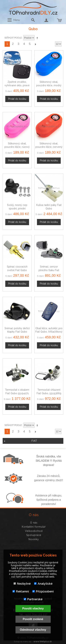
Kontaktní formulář (34, 527)
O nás (34, 523)
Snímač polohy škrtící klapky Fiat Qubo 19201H (17, 332)
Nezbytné (22, 584)
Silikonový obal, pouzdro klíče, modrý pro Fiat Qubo (49, 85)
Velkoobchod (34, 531)
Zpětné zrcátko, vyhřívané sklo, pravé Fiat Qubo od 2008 (17, 85)
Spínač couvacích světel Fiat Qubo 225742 (17, 270)
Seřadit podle (13, 38)
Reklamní (21, 591)
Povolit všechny (33, 608)
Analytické (43, 584)
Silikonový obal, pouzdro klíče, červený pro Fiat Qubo (49, 147)
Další (35, 44)
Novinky (34, 539)
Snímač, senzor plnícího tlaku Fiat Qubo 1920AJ (49, 270)
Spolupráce (34, 535)
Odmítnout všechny (33, 630)
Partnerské (33, 599)
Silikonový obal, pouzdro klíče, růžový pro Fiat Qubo (17, 147)
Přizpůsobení (43, 591)
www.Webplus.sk (43, 641)
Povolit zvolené (33, 619)
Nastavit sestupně (38, 38)
